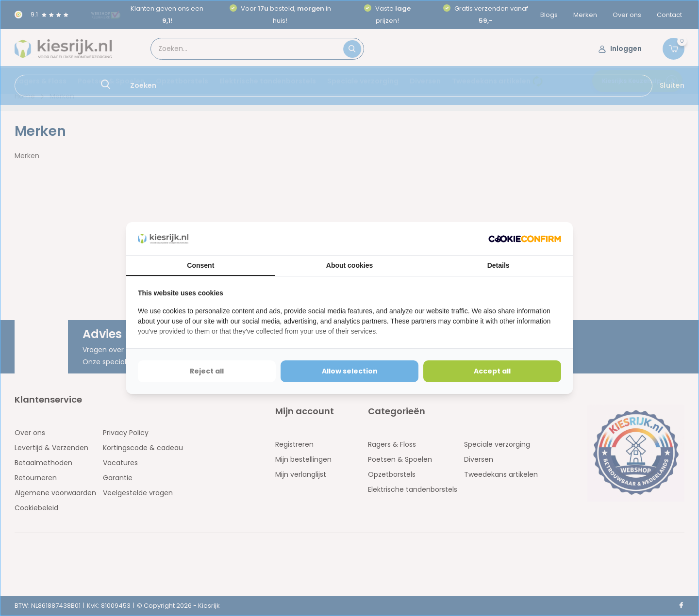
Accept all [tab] (492, 371)
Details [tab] (499, 265)
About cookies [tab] (349, 265)
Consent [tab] (200, 265)
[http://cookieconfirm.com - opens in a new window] (525, 239)
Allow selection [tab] (350, 371)
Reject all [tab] (207, 371)
